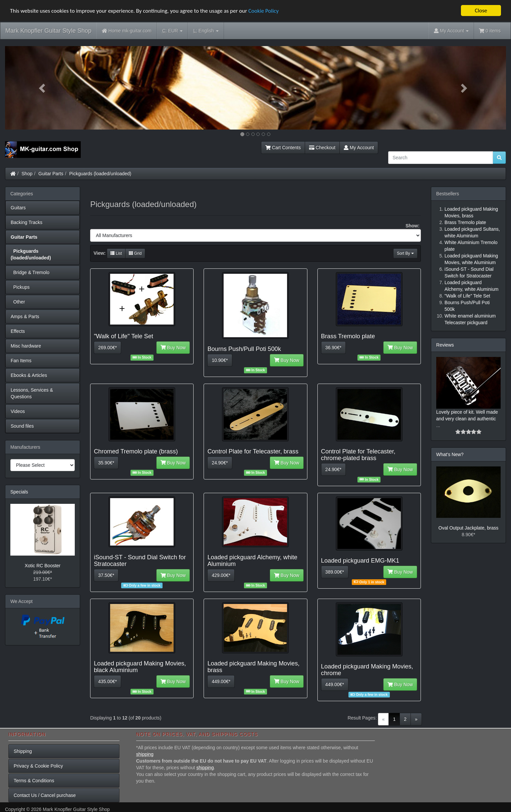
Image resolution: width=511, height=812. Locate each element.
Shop (27, 174)
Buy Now (173, 348)
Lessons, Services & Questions (32, 393)
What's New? (450, 454)
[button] (43, 88)
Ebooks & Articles (29, 375)
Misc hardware (26, 346)
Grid (135, 253)
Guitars (18, 208)
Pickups (20, 287)
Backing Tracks (27, 222)
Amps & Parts (25, 317)
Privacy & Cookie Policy (38, 766)
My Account (359, 148)
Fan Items (21, 361)
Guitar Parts (51, 174)
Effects (18, 331)
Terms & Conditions (34, 781)
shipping (145, 754)
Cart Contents (283, 148)
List (116, 253)
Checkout (322, 148)
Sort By (405, 253)
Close (481, 11)
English (206, 31)
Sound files (22, 426)
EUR (172, 31)
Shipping (23, 751)
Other (18, 302)
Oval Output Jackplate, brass (469, 528)
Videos (18, 411)
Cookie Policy (264, 11)
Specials (19, 492)
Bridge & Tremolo (30, 272)
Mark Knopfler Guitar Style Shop (48, 31)
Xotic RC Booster (43, 566)
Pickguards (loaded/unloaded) (100, 174)
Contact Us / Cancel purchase (45, 795)
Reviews (445, 345)
